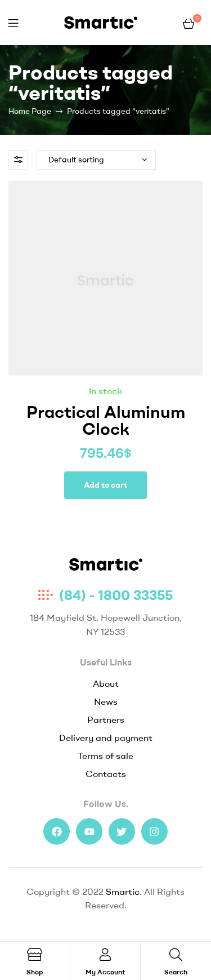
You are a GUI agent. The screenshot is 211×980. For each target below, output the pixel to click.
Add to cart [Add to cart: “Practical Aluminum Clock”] (105, 485)
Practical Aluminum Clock (106, 420)
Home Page (30, 111)
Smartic (123, 891)
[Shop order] (96, 160)
